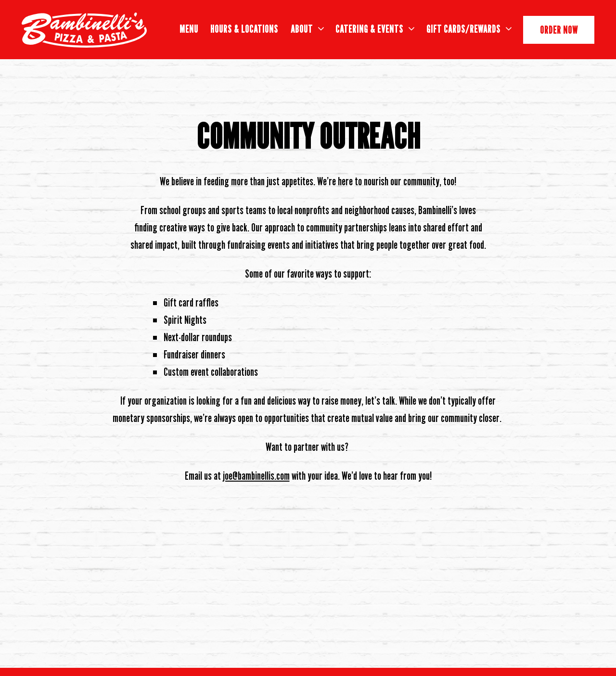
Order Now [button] (559, 30)
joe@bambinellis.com (256, 476)
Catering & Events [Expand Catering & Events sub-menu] (375, 28)
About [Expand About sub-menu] (307, 28)
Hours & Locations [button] (244, 29)
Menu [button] (189, 29)
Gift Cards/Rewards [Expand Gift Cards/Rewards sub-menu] (469, 28)
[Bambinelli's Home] (84, 29)
